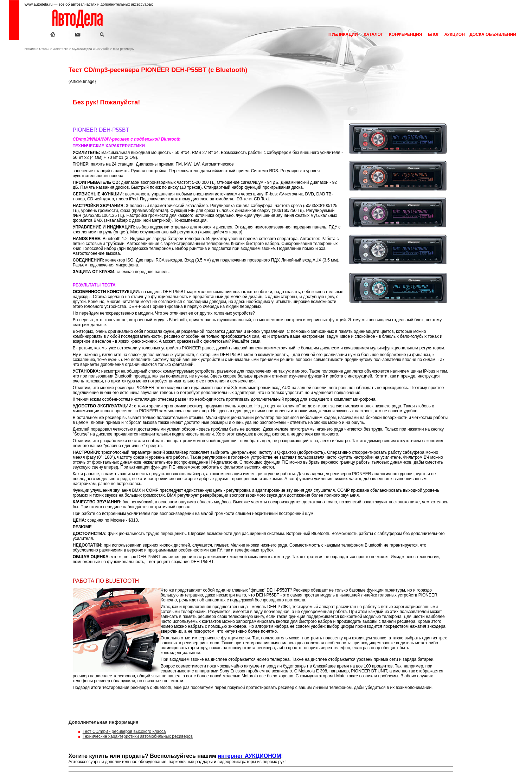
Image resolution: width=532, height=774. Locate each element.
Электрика (61, 49)
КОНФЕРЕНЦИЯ (406, 34)
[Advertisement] (40, 172)
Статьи (44, 49)
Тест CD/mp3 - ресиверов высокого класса (124, 731)
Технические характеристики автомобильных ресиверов (138, 736)
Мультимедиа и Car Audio (91, 49)
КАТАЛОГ (373, 34)
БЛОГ (433, 34)
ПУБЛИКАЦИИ (343, 34)
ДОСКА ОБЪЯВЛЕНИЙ (492, 34)
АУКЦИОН (454, 34)
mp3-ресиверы (124, 49)
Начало (30, 49)
